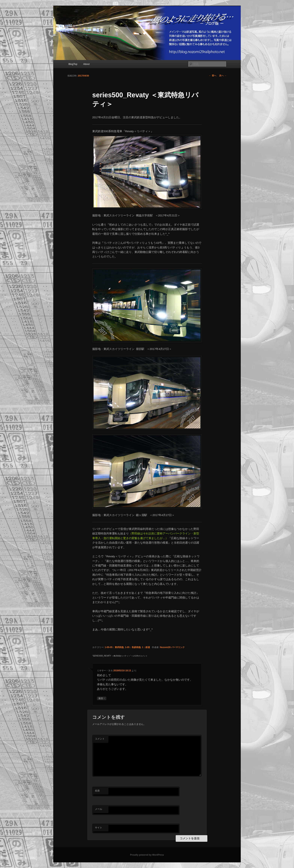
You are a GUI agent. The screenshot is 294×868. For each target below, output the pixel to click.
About (86, 64)
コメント (100, 739)
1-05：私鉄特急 (133, 647)
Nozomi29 (165, 647)
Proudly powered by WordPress (147, 855)
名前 (97, 791)
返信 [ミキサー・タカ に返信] (102, 698)
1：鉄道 (146, 647)
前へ (213, 76)
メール (99, 809)
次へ (223, 76)
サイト (99, 828)
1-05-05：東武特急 (114, 647)
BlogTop (73, 64)
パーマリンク (178, 647)
